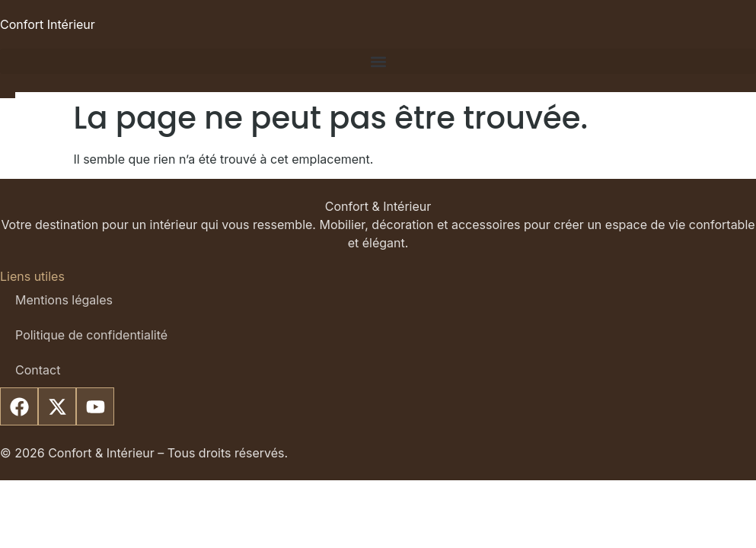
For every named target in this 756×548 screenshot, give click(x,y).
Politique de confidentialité (91, 335)
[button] (378, 61)
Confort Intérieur (48, 24)
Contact (38, 370)
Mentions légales (64, 300)
